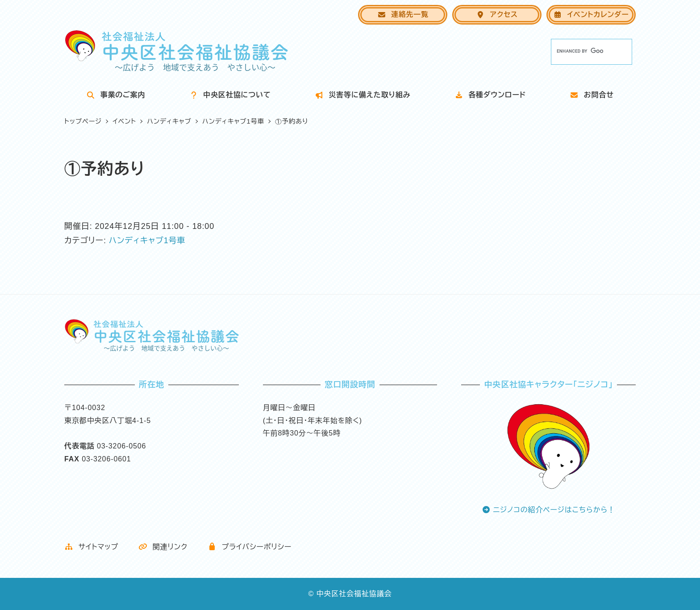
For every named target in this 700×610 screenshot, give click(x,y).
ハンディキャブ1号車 (147, 241)
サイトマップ (91, 547)
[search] (580, 51)
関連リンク (163, 547)
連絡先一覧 (403, 15)
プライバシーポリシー (250, 547)
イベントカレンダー (591, 15)
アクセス (497, 15)
